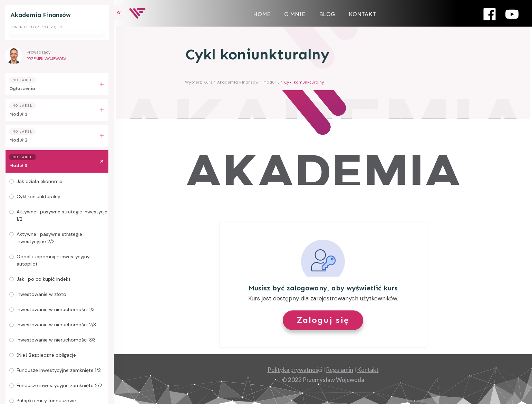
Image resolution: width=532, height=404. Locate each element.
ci (295, 370)
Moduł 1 (18, 114)
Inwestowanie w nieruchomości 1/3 (56, 309)
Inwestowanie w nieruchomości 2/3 (56, 325)
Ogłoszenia (22, 89)
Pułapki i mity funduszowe (46, 401)
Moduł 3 (18, 166)
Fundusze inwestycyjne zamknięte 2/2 (59, 385)
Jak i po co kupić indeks (44, 279)
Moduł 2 (18, 140)
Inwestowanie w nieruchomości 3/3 (56, 340)
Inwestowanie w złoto (41, 294)
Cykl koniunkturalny (38, 196)
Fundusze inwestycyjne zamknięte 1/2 (59, 370)
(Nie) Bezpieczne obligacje (46, 355)
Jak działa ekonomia (40, 181)
